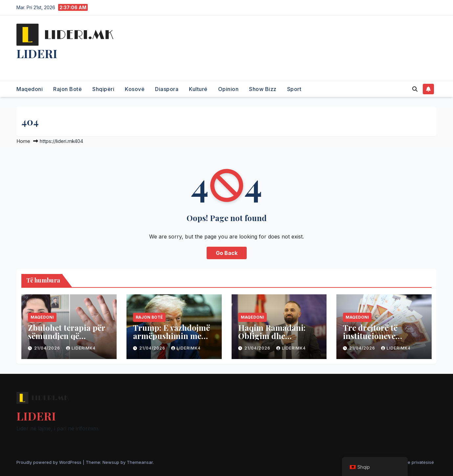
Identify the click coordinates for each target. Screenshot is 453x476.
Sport (294, 89)
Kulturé (198, 89)
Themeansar (140, 462)
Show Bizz (263, 89)
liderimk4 (81, 348)
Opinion (228, 89)
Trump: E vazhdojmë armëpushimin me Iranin (171, 336)
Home (23, 141)
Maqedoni (30, 89)
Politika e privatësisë (413, 462)
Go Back (227, 253)
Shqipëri (103, 89)
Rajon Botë (68, 89)
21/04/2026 (48, 348)
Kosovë (135, 89)
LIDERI (37, 53)
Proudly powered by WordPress (50, 462)
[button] (415, 89)
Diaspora (167, 89)
